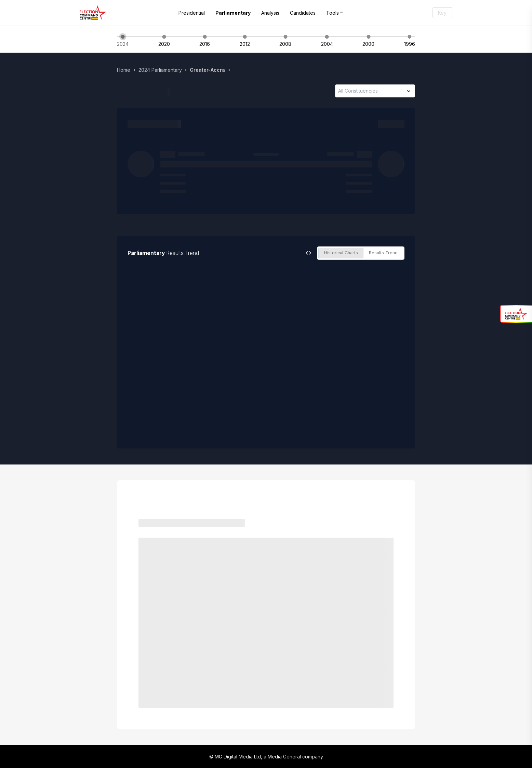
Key (442, 13)
